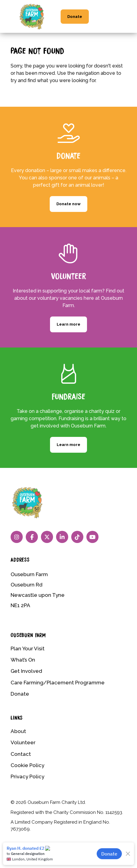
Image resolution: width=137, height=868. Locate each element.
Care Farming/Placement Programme (58, 683)
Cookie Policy (27, 765)
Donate (75, 17)
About (18, 731)
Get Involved (26, 671)
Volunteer (23, 742)
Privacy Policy (27, 776)
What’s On (23, 660)
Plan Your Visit (28, 648)
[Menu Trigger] (122, 12)
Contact (21, 754)
